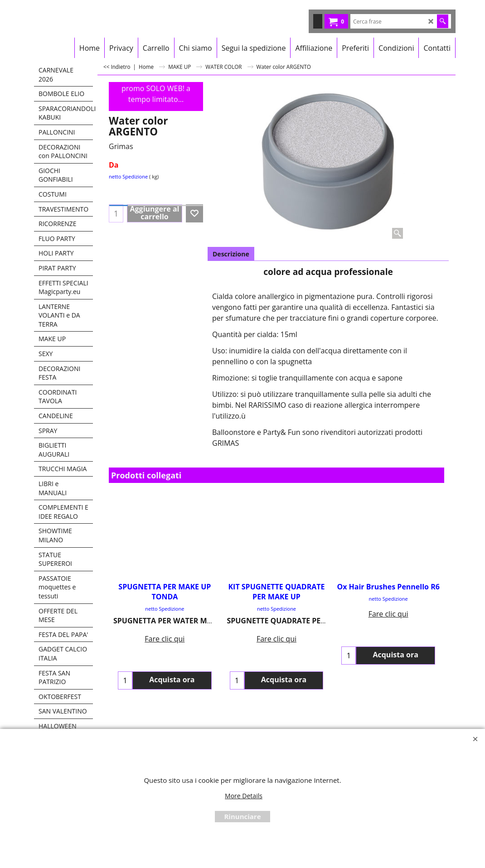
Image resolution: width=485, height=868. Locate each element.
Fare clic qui (165, 634)
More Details (244, 796)
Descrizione (231, 254)
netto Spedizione (128, 176)
